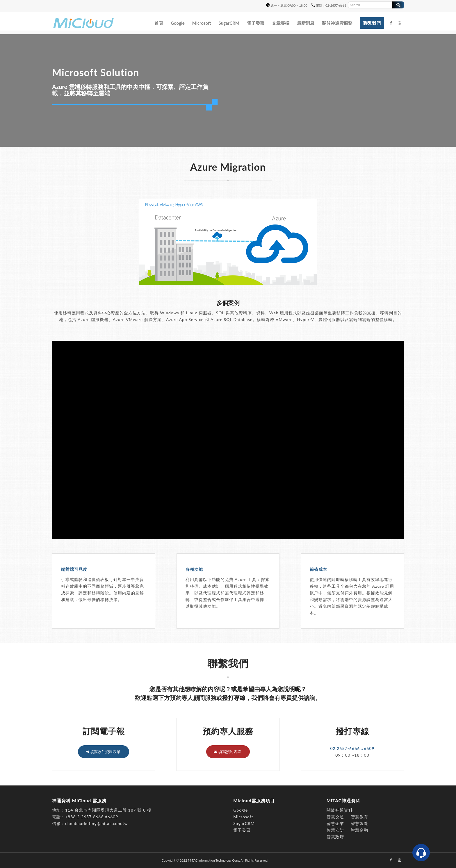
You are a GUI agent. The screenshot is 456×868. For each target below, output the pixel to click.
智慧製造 (359, 823)
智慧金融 (359, 830)
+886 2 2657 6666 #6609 (92, 817)
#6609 (368, 748)
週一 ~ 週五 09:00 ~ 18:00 (287, 5)
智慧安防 (335, 830)
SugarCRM (244, 823)
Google (241, 810)
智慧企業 (335, 823)
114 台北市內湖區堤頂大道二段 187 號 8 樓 (108, 810)
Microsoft (243, 817)
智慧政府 (335, 837)
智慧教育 (359, 817)
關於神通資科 (340, 810)
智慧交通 (336, 817)
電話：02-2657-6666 (329, 5)
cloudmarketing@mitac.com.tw (97, 823)
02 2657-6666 (346, 748)
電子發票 (242, 830)
